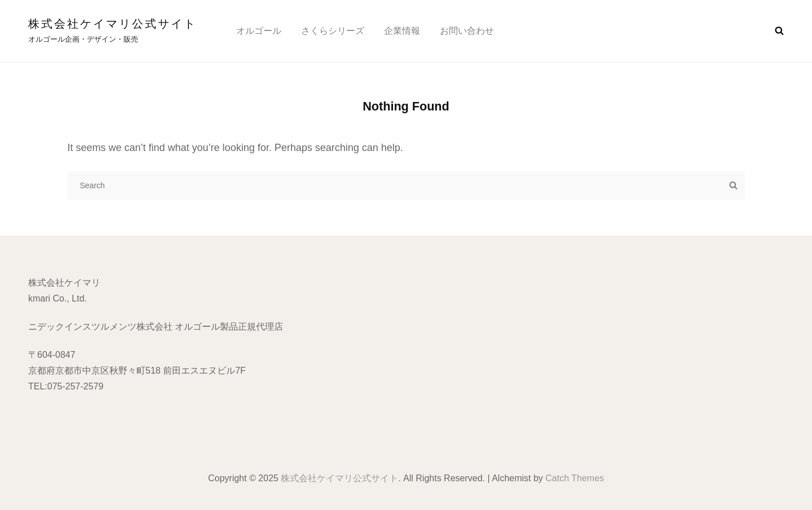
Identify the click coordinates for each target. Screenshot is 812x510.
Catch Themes (575, 478)
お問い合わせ (467, 31)
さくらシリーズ (333, 31)
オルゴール (259, 31)
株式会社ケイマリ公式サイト (112, 24)
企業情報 (402, 31)
